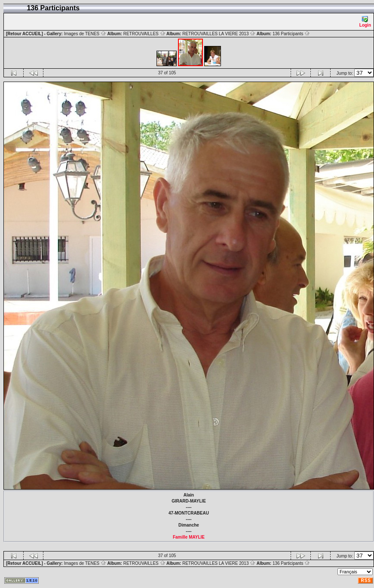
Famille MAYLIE (189, 537)
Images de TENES (85, 34)
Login (365, 22)
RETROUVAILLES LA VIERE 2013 (219, 34)
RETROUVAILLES (144, 34)
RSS (366, 580)
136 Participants (291, 34)
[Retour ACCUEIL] (25, 34)
